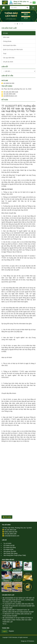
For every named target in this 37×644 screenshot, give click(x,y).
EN (31, 3)
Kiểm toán (6, 37)
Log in (5, 631)
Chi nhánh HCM (8, 549)
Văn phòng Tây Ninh (10, 551)
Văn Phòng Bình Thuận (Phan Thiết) (15, 555)
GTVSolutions (30, 641)
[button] (15, 24)
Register (11, 631)
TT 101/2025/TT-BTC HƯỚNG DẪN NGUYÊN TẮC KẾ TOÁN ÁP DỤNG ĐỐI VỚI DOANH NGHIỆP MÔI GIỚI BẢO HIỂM (18, 606)
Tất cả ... (5, 624)
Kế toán (5, 33)
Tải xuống (7, 517)
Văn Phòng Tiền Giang (10, 553)
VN (34, 3)
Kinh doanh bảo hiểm (10, 45)
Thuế (5, 54)
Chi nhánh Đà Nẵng (10, 547)
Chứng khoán (7, 41)
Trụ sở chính (6, 525)
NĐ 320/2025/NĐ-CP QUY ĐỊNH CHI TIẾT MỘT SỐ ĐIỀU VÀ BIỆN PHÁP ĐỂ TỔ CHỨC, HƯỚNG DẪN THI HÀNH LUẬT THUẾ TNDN (18, 600)
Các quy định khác (9, 58)
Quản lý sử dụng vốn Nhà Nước (13, 50)
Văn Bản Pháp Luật (8, 595)
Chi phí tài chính (8, 62)
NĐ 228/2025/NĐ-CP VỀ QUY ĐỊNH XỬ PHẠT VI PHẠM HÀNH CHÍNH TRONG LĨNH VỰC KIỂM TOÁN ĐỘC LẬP (18, 620)
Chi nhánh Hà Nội (9, 545)
